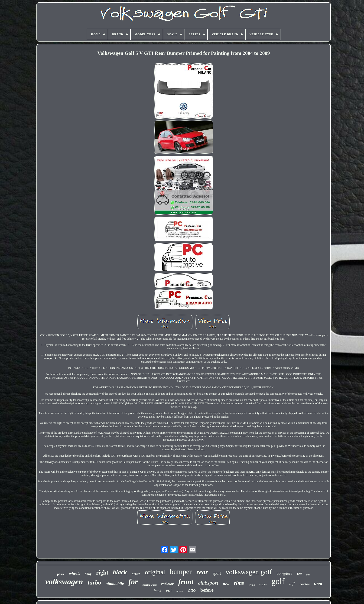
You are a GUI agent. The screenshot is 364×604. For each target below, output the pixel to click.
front (186, 582)
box (308, 575)
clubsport (208, 583)
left (292, 583)
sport (217, 573)
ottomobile (115, 584)
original (155, 572)
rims (239, 583)
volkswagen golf (249, 572)
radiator (167, 584)
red (299, 574)
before (207, 590)
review (304, 585)
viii (169, 590)
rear (202, 572)
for (133, 582)
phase (61, 574)
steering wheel (150, 585)
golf (278, 581)
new (226, 584)
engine (263, 584)
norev (180, 591)
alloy (88, 574)
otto (192, 590)
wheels (75, 573)
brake (136, 574)
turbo (94, 583)
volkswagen (64, 582)
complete (284, 573)
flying (252, 585)
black (120, 572)
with (318, 584)
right (102, 573)
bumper (181, 572)
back (157, 591)
